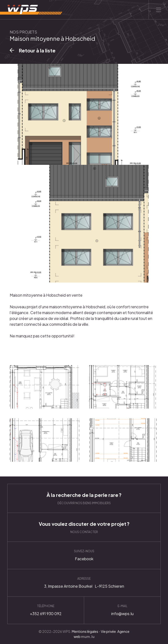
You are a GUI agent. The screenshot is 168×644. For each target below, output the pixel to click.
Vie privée (108, 631)
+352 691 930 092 (46, 610)
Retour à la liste (37, 50)
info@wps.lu (122, 610)
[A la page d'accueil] (31, 10)
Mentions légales (85, 631)
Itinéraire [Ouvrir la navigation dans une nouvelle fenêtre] (84, 583)
